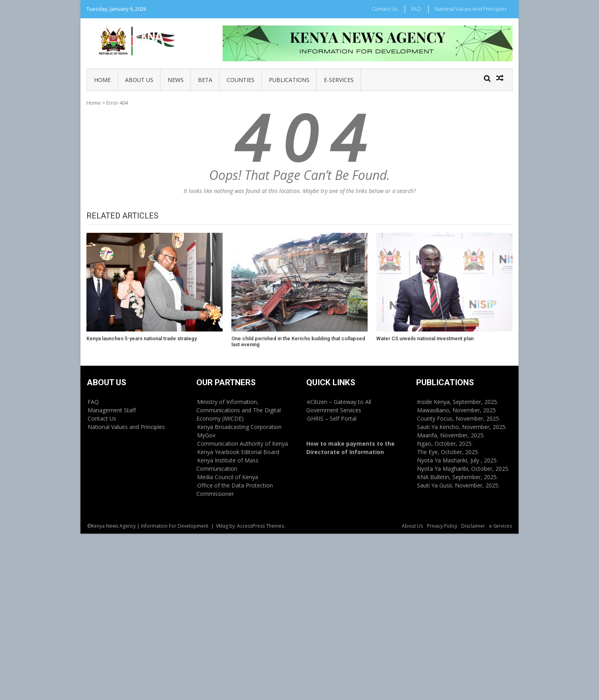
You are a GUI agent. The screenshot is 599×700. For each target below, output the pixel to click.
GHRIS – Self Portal (332, 418)
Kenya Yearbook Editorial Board (238, 452)
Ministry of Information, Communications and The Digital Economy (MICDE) (239, 410)
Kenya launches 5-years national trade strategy (142, 338)
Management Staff (112, 410)
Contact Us (385, 9)
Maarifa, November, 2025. (451, 435)
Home (102, 80)
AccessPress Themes (260, 526)
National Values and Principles (471, 9)
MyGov (206, 435)
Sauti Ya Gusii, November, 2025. (458, 485)
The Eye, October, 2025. (448, 452)
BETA (205, 80)
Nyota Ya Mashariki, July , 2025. (457, 460)
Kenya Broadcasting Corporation (239, 427)
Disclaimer (473, 526)
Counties (241, 80)
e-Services (339, 80)
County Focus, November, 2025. (459, 418)
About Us (139, 80)
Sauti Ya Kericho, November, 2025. (462, 427)
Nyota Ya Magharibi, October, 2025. (463, 469)
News (176, 80)
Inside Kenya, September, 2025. (458, 402)
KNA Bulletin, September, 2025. (457, 477)
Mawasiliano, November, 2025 (456, 410)
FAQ (416, 9)
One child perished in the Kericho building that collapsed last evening (298, 342)
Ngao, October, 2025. (445, 444)
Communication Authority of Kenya (243, 444)
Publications (289, 80)
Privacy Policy (442, 526)
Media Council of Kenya (228, 477)
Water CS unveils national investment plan (425, 338)
